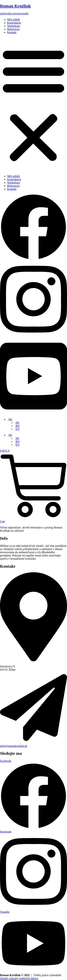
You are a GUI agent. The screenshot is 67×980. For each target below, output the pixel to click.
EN (17, 429)
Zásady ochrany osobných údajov (19, 978)
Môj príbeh (14, 19)
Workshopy (14, 26)
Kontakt (12, 32)
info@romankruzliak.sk (14, 746)
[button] (33, 104)
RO (18, 426)
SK (10, 419)
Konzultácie (14, 23)
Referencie (13, 29)
